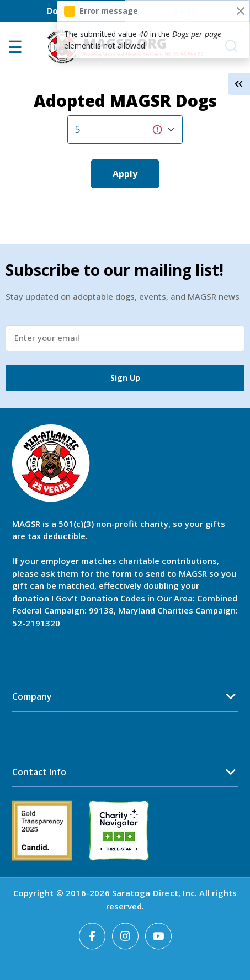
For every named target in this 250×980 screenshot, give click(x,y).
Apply (125, 174)
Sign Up (125, 378)
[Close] (240, 11)
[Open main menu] (15, 50)
